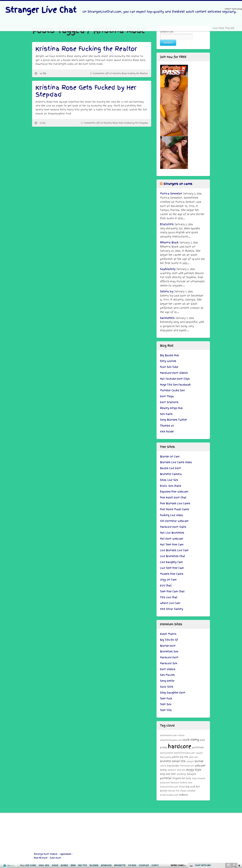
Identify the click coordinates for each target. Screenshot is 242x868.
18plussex (65, 854)
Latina (163, 766)
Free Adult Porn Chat (173, 498)
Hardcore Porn (169, 657)
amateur (172, 770)
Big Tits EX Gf (169, 640)
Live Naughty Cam (171, 562)
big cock (190, 787)
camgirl (190, 761)
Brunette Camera (171, 474)
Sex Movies (167, 675)
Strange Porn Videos (46, 854)
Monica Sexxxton (171, 194)
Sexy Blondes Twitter (174, 420)
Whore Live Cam (170, 603)
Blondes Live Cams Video (176, 462)
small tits (179, 761)
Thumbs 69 (167, 426)
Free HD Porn (41, 858)
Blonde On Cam (170, 457)
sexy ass (165, 774)
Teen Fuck (166, 699)
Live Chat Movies (224, 28)
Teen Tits (166, 710)
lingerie (177, 778)
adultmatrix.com (168, 735)
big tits (184, 757)
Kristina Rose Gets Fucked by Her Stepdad (86, 91)
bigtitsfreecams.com (184, 753)
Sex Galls (166, 414)
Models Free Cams (172, 574)
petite (176, 757)
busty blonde (167, 753)
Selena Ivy (167, 291)
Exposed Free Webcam (174, 492)
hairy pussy (166, 757)
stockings (181, 774)
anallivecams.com (169, 795)
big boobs (173, 766)
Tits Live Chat (169, 597)
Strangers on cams (178, 184)
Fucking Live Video (172, 515)
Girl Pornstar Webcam (174, 521)
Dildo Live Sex (169, 480)
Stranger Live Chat (41, 10)
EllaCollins (167, 224)
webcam (200, 765)
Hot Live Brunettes (172, 533)
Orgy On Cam (168, 580)
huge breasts (199, 778)
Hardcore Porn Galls (173, 527)
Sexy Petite (167, 681)
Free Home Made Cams (174, 509)
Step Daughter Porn (173, 693)
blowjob (192, 774)
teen (173, 774)
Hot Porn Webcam (172, 539)
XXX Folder (167, 432)
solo (190, 783)
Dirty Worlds (168, 361)
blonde (199, 761)
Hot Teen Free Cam (172, 545)
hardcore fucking (179, 783)
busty (163, 770)
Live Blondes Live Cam (174, 550)
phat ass (194, 757)
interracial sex (187, 766)
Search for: (167, 32)
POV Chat (166, 586)
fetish (182, 787)
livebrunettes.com (169, 787)
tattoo (181, 735)
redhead (183, 795)
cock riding (191, 740)
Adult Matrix (168, 634)
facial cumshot (188, 791)
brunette (166, 761)
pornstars (198, 747)
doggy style (194, 770)
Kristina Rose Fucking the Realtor (86, 49)
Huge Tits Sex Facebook (175, 385)
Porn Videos (168, 669)
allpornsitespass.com (171, 740)
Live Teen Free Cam (172, 568)
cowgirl (199, 753)
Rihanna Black (169, 243)
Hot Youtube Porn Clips (175, 379)
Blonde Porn (168, 646)
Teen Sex (166, 704)
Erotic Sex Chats (171, 486)
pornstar (166, 778)
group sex (165, 783)
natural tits (174, 791)
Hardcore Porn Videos (174, 373)
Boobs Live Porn (170, 468)
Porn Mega (167, 396)
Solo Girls (167, 687)
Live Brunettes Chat (173, 556)
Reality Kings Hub (171, 408)
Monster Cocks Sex (172, 390)
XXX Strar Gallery (172, 609)
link (239, 814)
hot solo (187, 778)
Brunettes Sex (169, 652)
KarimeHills (167, 318)
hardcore (180, 746)
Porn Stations (169, 402)
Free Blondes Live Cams (175, 503)
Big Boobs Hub (169, 355)
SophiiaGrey (168, 269)
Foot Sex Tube (169, 367)
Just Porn (55, 858)
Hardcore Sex (169, 663)
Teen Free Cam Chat (172, 591)
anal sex (181, 770)
